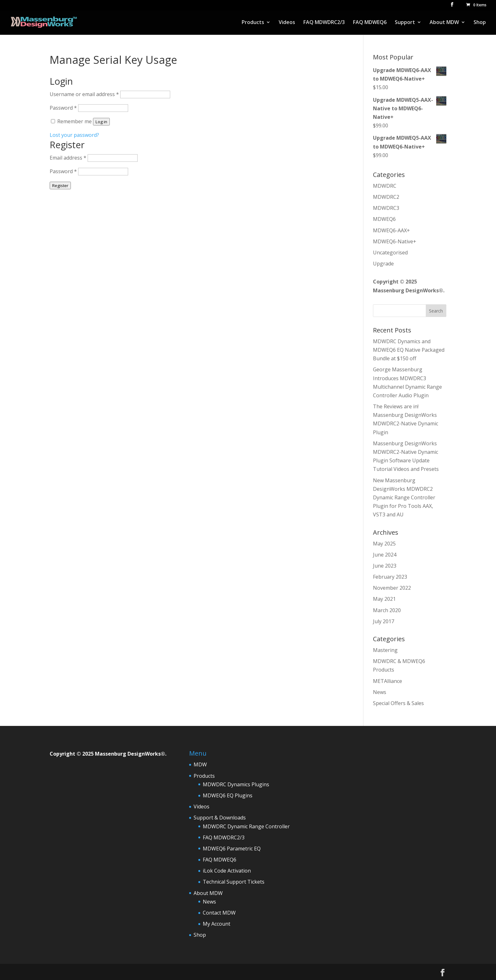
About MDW (444, 23)
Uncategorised (390, 253)
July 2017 (384, 621)
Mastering (385, 650)
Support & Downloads (220, 818)
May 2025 (384, 544)
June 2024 (385, 555)
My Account (217, 924)
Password (63, 108)
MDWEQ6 (384, 219)
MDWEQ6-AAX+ (391, 230)
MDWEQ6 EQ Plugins (228, 795)
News (380, 692)
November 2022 (392, 588)
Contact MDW (219, 913)
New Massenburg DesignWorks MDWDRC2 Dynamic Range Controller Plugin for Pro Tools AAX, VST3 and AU (404, 498)
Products (253, 23)
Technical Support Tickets (234, 882)
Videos (287, 23)
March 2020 (387, 610)
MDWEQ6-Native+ (395, 241)
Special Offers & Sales (398, 703)
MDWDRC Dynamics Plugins (236, 784)
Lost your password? (74, 135)
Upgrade (383, 264)
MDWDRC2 (386, 197)
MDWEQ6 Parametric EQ (232, 849)
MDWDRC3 (386, 208)
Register (60, 186)
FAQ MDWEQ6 (370, 23)
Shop (480, 23)
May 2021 (384, 599)
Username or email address (84, 94)
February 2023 (390, 577)
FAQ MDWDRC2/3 (324, 23)
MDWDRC (385, 186)
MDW (200, 764)
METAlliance (387, 681)
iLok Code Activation (227, 871)
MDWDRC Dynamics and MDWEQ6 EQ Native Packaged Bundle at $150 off (409, 350)
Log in (101, 122)
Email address (68, 158)
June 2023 (385, 566)
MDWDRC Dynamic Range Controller (246, 826)
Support (405, 23)
